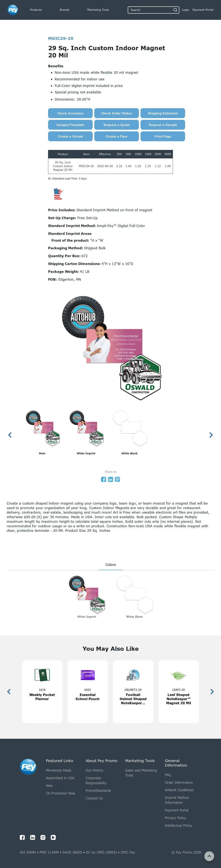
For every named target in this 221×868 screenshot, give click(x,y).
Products (36, 10)
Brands (65, 10)
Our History (95, 770)
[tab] (111, 565)
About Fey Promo (102, 761)
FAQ (168, 775)
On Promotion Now (60, 793)
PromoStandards (98, 791)
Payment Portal (177, 810)
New (49, 786)
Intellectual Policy (178, 825)
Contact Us (94, 798)
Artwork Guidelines (179, 790)
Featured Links (60, 761)
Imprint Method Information (177, 800)
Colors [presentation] (111, 565)
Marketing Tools (98, 10)
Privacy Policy (175, 818)
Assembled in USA (60, 778)
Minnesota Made (59, 770)
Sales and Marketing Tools (141, 773)
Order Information (179, 783)
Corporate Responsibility (96, 780)
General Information (176, 763)
